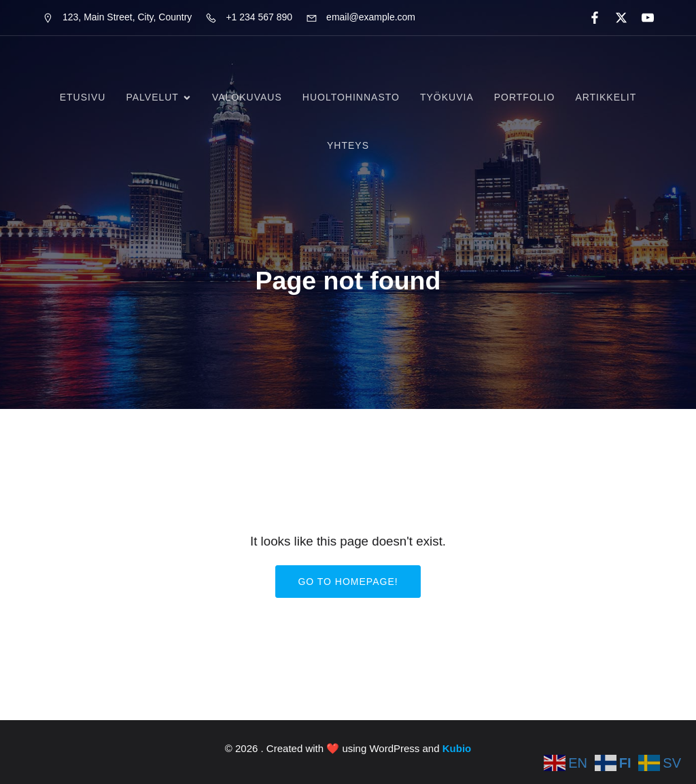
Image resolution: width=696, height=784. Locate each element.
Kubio (457, 748)
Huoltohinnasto (351, 97)
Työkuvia (447, 97)
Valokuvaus (247, 97)
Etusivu (83, 97)
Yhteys (348, 145)
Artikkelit (606, 97)
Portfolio (525, 97)
